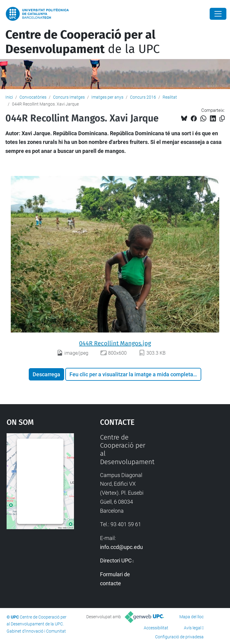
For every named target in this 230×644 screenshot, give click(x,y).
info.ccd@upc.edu (121, 547)
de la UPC (83, 42)
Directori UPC (116, 561)
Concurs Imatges (69, 97)
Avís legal (193, 628)
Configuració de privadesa (179, 637)
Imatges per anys (107, 97)
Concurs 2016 (143, 97)
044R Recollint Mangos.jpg (115, 343)
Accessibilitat (156, 628)
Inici (9, 97)
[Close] (218, 14)
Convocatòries (33, 97)
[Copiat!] (222, 119)
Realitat (170, 97)
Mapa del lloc (192, 617)
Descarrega (46, 374)
